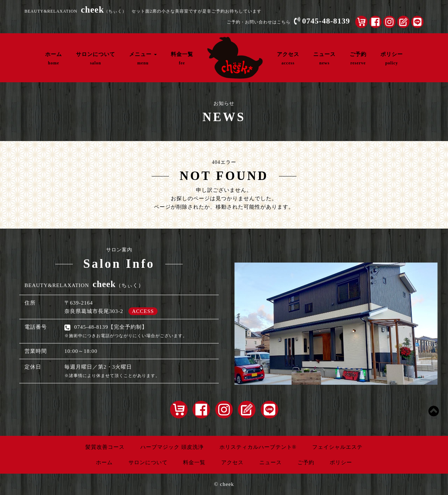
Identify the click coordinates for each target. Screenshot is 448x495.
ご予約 (358, 58)
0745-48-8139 (326, 21)
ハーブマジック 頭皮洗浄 (172, 447)
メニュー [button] (143, 58)
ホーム (54, 58)
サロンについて (96, 58)
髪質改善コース (105, 447)
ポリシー (392, 58)
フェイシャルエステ (337, 447)
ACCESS (143, 311)
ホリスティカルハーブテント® (258, 447)
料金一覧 (182, 58)
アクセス (288, 58)
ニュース (324, 58)
